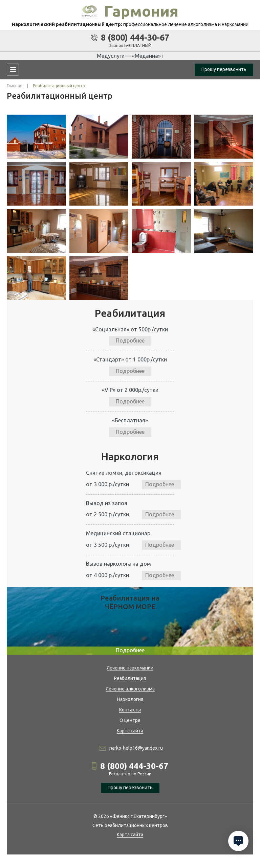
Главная (15, 86)
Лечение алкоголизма (130, 689)
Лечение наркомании (130, 668)
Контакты (130, 710)
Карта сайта (130, 731)
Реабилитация (130, 678)
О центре (130, 720)
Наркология (130, 699)
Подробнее (130, 341)
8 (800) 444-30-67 (135, 38)
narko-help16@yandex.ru (136, 748)
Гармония (141, 11)
